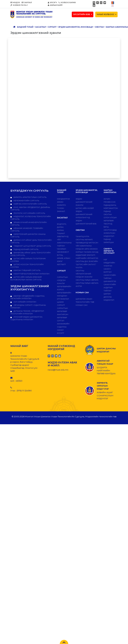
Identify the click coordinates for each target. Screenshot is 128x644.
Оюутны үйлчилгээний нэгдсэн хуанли (84, 274)
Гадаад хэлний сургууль (26, 249)
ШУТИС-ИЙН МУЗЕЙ (85, 208)
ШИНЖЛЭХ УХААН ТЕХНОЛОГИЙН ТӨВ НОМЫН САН (85, 302)
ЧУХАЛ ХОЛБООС (106, 14)
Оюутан (99, 27)
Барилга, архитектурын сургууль (30, 197)
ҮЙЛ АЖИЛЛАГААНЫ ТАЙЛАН (64, 243)
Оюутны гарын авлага (87, 280)
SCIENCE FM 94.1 (19, 5)
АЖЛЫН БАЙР (55, 5)
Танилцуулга (82, 237)
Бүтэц (60, 255)
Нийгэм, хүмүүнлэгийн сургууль (30, 204)
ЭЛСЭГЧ (52, 2)
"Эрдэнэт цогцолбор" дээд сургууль (32, 246)
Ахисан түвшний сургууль (27, 270)
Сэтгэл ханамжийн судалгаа (63, 324)
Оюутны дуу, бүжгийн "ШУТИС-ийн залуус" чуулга (87, 264)
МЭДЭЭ (15, 2)
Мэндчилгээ (63, 199)
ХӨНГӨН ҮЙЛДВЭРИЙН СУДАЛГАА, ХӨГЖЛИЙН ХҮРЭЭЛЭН (28, 297)
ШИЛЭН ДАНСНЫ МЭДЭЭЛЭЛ (109, 297)
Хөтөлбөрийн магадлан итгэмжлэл (64, 296)
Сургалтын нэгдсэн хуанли (62, 280)
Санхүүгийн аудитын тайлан (110, 288)
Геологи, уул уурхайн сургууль (29, 213)
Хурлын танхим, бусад (87, 252)
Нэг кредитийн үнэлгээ (109, 263)
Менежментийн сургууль (26, 201)
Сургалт (52, 27)
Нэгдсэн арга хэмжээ (87, 249)
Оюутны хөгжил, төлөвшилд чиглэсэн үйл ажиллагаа (87, 243)
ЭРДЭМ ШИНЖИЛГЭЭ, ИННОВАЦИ (76, 27)
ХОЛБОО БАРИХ (67, 2)
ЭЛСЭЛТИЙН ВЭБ (83, 14)
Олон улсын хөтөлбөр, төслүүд (110, 221)
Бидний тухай (25, 27)
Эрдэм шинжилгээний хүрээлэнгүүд (84, 214)
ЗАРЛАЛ (27, 2)
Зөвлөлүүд (63, 237)
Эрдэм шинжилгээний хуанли (84, 202)
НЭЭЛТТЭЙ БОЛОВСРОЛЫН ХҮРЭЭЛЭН (31, 274)
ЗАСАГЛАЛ (41, 27)
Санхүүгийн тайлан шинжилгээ (110, 278)
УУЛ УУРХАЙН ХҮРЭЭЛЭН (25, 302)
